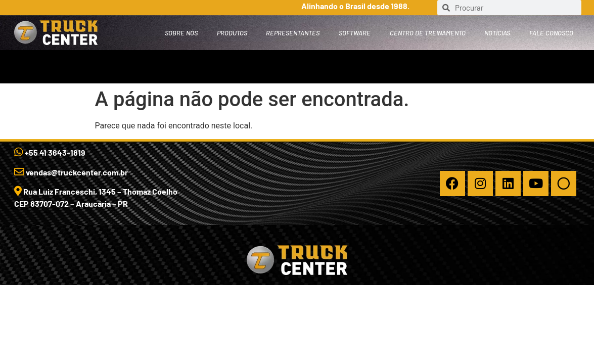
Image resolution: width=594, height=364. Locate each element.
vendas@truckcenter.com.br (71, 172)
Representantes (293, 33)
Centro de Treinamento (428, 33)
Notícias (497, 33)
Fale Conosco (551, 33)
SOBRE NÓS (181, 33)
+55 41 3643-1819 (50, 152)
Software (355, 33)
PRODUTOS (232, 33)
